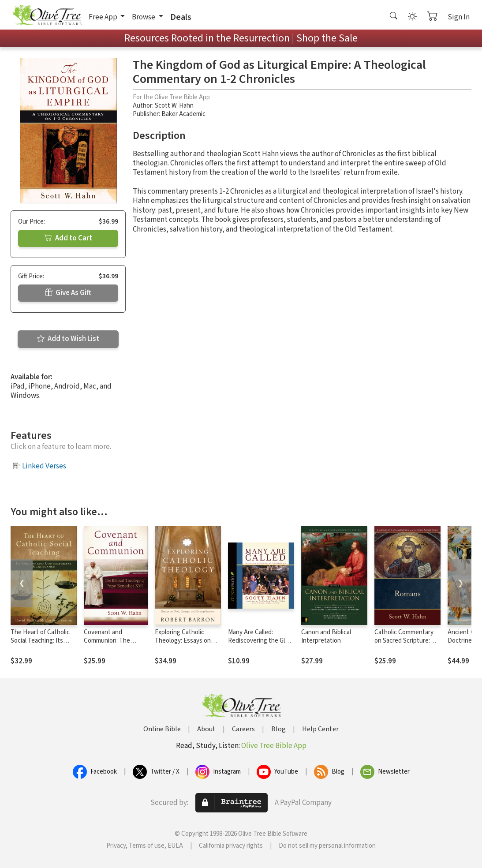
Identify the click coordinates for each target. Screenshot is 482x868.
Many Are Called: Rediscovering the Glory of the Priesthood (261, 641)
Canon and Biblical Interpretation (326, 636)
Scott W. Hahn (174, 106)
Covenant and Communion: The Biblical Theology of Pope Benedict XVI (111, 645)
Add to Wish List (68, 339)
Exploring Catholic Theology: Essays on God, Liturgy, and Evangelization (183, 645)
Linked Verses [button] (44, 466)
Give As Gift (68, 293)
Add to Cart (68, 238)
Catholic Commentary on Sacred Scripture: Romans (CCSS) (404, 641)
